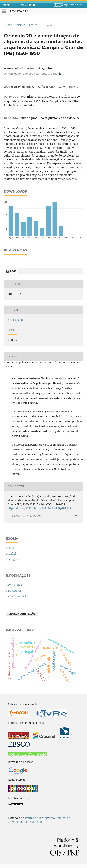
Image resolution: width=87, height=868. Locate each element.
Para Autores (14, 591)
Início (8, 25)
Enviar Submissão (22, 614)
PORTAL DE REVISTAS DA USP (20, 5)
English (11, 548)
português (12, 559)
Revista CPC (19, 11)
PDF (12, 271)
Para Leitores (14, 585)
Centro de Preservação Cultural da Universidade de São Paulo (39, 820)
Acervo (20, 25)
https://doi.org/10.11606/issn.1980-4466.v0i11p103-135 (46, 87)
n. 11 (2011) (34, 25)
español (11, 554)
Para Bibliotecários (17, 596)
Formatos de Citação (26, 516)
